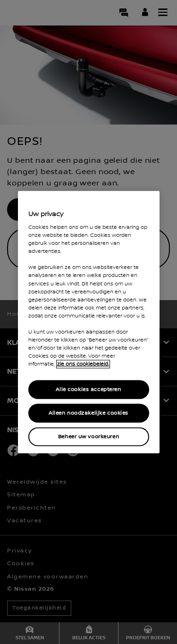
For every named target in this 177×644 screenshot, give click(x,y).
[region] (89, 322)
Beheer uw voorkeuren (88, 437)
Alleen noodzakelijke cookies (88, 413)
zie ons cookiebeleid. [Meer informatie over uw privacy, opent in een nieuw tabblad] (83, 364)
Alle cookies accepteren (88, 389)
